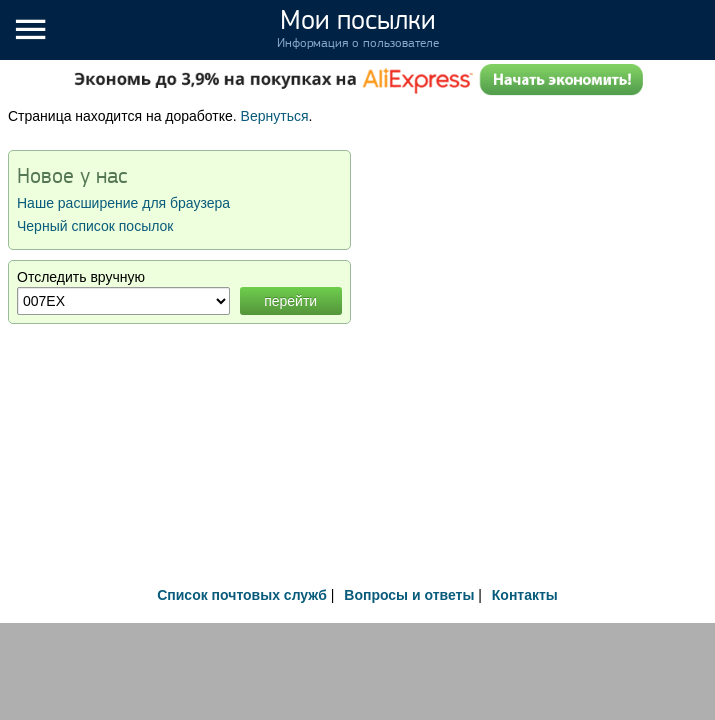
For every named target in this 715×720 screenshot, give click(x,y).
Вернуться (275, 116)
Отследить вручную (81, 277)
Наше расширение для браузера (123, 203)
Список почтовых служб (242, 595)
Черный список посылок (95, 226)
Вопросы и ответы (409, 595)
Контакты (525, 595)
